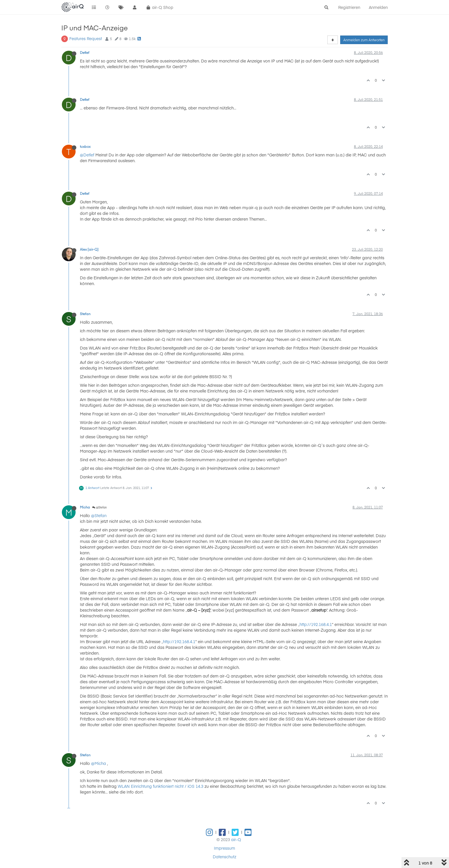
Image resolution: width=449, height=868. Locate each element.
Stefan (85, 314)
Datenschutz (224, 857)
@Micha (99, 763)
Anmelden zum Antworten (364, 40)
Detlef (85, 52)
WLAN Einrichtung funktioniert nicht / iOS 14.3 (161, 786)
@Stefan (100, 507)
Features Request (86, 38)
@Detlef (87, 155)
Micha (85, 507)
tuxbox (85, 146)
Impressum (224, 848)
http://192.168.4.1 (316, 624)
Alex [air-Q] (89, 249)
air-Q (236, 839)
